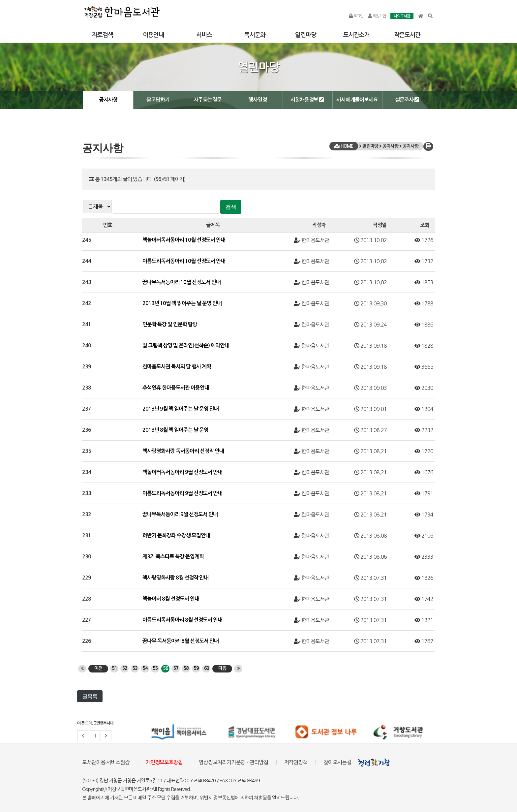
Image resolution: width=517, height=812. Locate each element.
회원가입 (377, 16)
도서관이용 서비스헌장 (106, 762)
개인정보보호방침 (164, 762)
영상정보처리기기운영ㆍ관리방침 (233, 762)
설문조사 (407, 100)
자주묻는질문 (208, 100)
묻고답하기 (158, 100)
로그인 (356, 16)
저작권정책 (296, 762)
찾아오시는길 (337, 762)
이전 (98, 668)
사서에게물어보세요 (357, 100)
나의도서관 (402, 16)
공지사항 (108, 100)
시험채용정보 (307, 100)
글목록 (90, 696)
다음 (222, 668)
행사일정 (258, 100)
